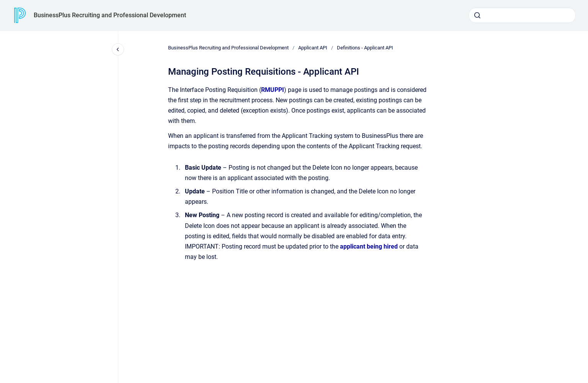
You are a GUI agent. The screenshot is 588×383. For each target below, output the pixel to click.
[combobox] (522, 15)
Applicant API (313, 48)
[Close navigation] (118, 49)
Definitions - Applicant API (365, 48)
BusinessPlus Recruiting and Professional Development (110, 15)
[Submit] (477, 15)
